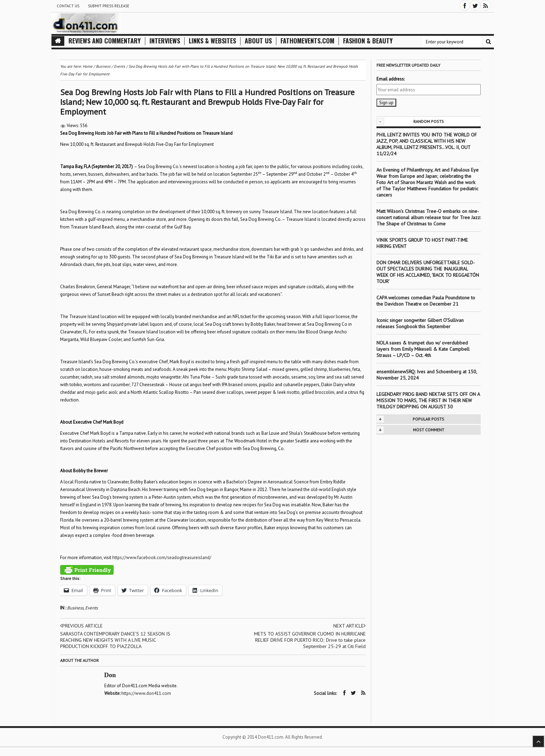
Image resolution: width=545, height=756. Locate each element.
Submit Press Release (109, 6)
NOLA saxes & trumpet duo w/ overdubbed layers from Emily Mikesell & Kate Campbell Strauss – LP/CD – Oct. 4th (423, 349)
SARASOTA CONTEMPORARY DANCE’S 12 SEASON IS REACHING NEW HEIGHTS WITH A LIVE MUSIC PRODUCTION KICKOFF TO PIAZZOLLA (115, 640)
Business (75, 608)
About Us (258, 41)
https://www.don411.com (146, 693)
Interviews (165, 41)
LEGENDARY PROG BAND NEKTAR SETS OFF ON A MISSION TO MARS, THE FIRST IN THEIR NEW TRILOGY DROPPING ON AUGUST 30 (428, 400)
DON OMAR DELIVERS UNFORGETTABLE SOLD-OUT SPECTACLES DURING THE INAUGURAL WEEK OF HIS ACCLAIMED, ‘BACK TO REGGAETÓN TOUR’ (428, 272)
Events (91, 608)
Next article (349, 626)
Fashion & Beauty (368, 41)
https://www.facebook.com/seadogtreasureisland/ (162, 558)
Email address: (391, 79)
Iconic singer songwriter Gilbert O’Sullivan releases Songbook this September (420, 323)
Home (88, 66)
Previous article (81, 626)
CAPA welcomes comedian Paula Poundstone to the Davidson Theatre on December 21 (426, 301)
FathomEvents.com (307, 41)
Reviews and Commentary (105, 41)
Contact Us (68, 6)
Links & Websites (212, 41)
